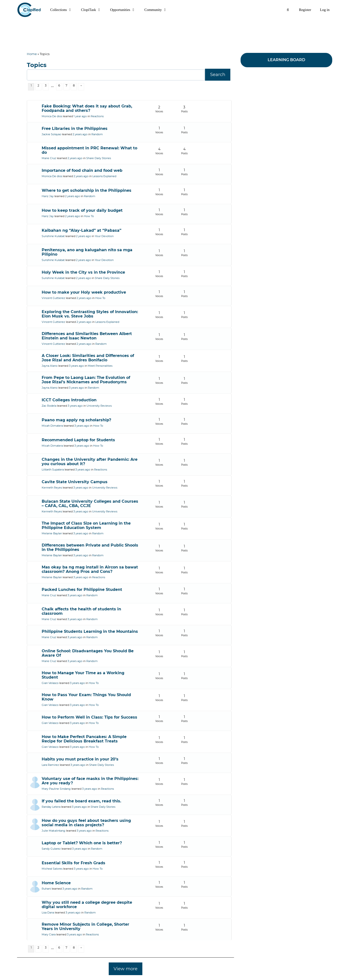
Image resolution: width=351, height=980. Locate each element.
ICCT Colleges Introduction (69, 400)
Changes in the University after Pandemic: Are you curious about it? (90, 462)
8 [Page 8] (74, 85)
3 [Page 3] (46, 85)
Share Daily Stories (99, 158)
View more (126, 969)
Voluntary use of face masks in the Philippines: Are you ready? (90, 781)
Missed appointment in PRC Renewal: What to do (89, 150)
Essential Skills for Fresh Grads (73, 863)
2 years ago (80, 134)
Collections (63, 10)
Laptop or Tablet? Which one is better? (82, 843)
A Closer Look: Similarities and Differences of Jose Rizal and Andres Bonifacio (88, 358)
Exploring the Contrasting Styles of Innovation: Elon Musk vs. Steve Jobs (90, 314)
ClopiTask (93, 10)
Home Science (56, 883)
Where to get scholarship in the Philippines (87, 190)
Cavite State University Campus (75, 482)
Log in (325, 10)
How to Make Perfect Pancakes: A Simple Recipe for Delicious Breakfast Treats (84, 739)
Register (305, 10)
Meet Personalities (100, 366)
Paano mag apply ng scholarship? (76, 420)
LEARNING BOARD (286, 60)
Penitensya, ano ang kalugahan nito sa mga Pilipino (87, 252)
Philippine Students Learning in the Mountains (90, 631)
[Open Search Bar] (288, 10)
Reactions (97, 116)
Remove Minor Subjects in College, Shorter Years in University (85, 927)
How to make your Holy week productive (84, 292)
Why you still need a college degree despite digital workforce (87, 905)
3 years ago (76, 366)
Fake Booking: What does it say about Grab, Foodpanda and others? (87, 108)
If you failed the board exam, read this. (81, 801)
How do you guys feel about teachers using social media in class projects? (86, 823)
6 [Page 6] (59, 85)
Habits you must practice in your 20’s (80, 759)
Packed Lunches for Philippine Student (82, 590)
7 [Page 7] (66, 85)
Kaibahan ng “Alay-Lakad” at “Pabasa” (82, 230)
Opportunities (125, 10)
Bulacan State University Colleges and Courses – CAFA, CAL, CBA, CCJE (90, 504)
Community (158, 10)
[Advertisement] (175, 30)
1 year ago (80, 116)
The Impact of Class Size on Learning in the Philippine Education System (86, 525)
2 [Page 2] (38, 85)
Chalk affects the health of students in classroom (81, 611)
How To (89, 216)
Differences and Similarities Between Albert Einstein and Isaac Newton (87, 336)
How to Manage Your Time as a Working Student (83, 675)
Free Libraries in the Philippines (75, 129)
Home (32, 54)
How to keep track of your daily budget (82, 210)
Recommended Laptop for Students (78, 440)
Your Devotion (104, 236)
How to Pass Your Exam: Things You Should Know (86, 697)
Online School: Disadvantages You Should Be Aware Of (88, 653)
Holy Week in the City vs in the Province (83, 272)
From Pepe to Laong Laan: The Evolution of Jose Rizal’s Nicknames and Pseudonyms (86, 380)
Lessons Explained (104, 176)
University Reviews (99, 406)
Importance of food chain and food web (82, 170)
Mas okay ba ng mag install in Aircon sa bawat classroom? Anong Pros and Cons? (90, 569)
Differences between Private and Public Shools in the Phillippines (90, 547)
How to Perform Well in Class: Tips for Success (89, 717)
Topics (37, 65)
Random (97, 134)
